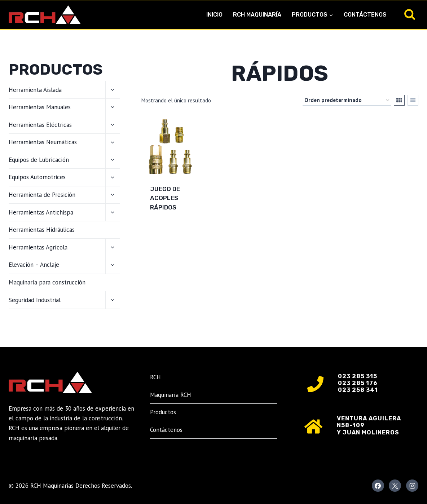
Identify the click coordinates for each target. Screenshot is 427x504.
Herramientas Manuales (40, 107)
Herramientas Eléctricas (40, 125)
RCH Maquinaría (257, 15)
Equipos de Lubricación (39, 160)
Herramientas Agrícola (38, 247)
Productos (163, 412)
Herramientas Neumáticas (43, 142)
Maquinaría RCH (171, 395)
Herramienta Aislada (35, 90)
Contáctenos (365, 15)
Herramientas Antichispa (41, 212)
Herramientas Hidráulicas (42, 230)
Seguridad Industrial (35, 300)
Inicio (214, 15)
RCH (155, 377)
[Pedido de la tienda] (347, 100)
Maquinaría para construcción (47, 282)
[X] (395, 486)
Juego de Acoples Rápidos (165, 198)
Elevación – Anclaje (34, 265)
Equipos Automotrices (37, 177)
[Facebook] (378, 486)
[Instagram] (412, 486)
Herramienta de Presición (42, 195)
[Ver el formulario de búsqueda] (410, 15)
